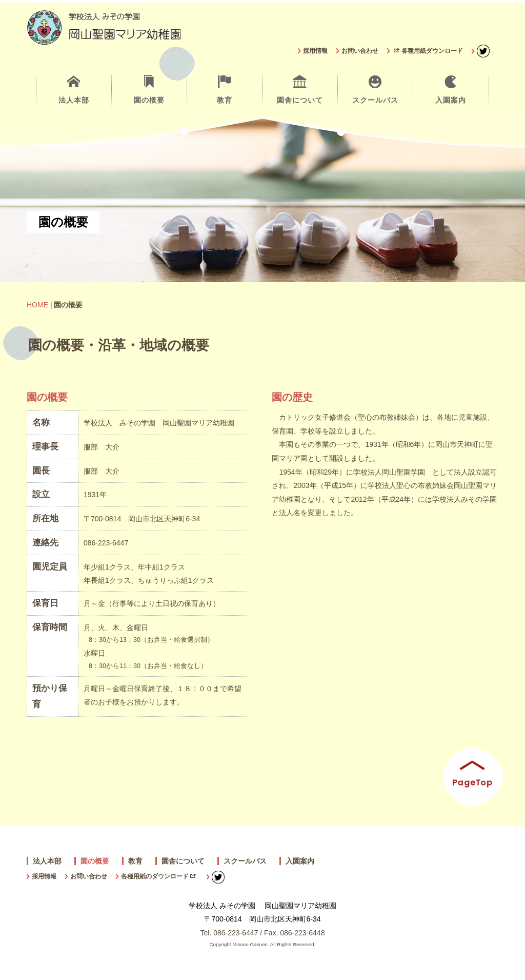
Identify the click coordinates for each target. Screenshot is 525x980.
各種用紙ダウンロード (428, 51)
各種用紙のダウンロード (159, 876)
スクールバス (375, 90)
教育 (225, 90)
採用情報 (315, 51)
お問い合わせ (360, 51)
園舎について (300, 90)
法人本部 (74, 90)
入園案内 (451, 90)
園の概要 (149, 90)
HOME (37, 305)
